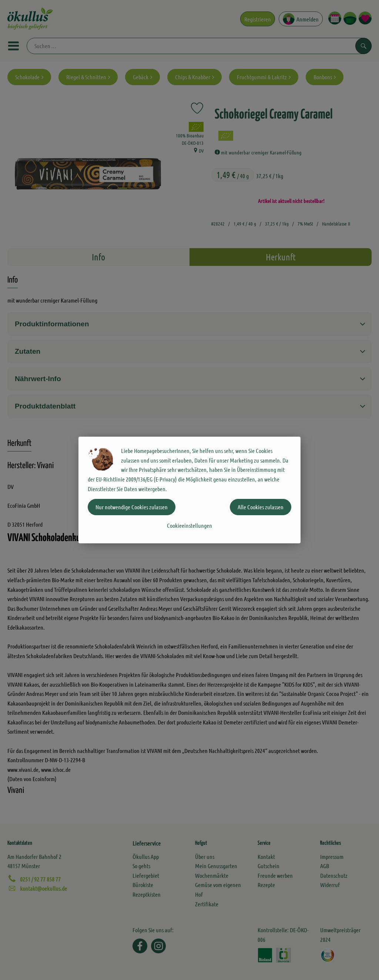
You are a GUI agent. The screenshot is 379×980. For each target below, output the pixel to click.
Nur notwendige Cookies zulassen (132, 507)
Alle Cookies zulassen (261, 507)
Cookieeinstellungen (189, 525)
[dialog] (189, 490)
